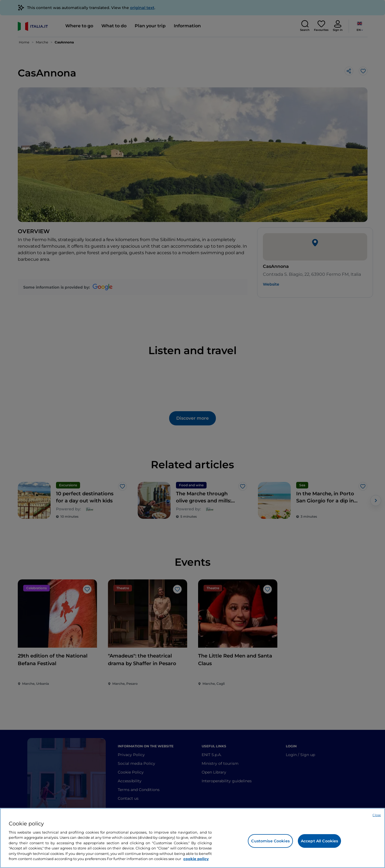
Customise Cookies (270, 841)
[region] (192, 838)
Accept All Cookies (320, 841)
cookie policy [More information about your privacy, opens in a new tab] (196, 859)
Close (377, 815)
